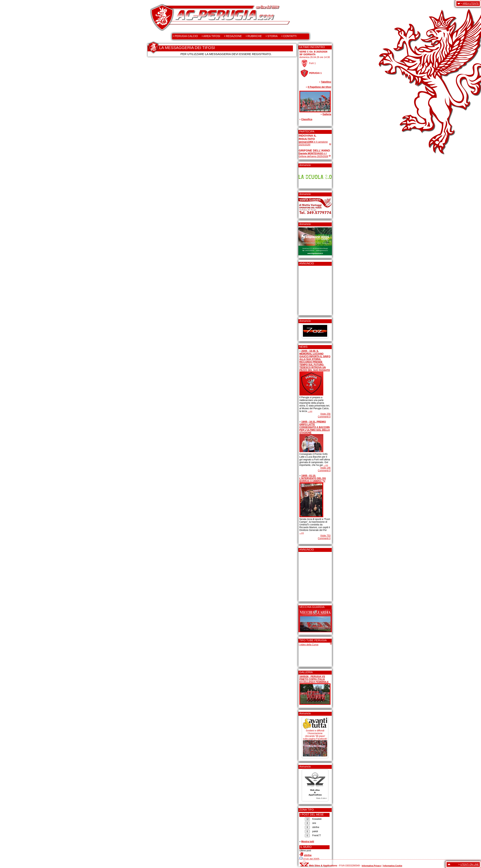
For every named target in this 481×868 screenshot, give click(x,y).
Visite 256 (325, 414)
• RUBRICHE (254, 36)
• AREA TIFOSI (211, 36)
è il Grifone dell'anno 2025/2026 (313, 155)
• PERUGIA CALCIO (185, 36)
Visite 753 (325, 536)
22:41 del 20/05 (311, 859)
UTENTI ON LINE (470, 864)
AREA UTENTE (471, 4)
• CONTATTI (289, 36)
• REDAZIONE (233, 36)
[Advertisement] (311, 289)
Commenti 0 (324, 417)
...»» (310, 411)
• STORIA (272, 36)
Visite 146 (325, 468)
